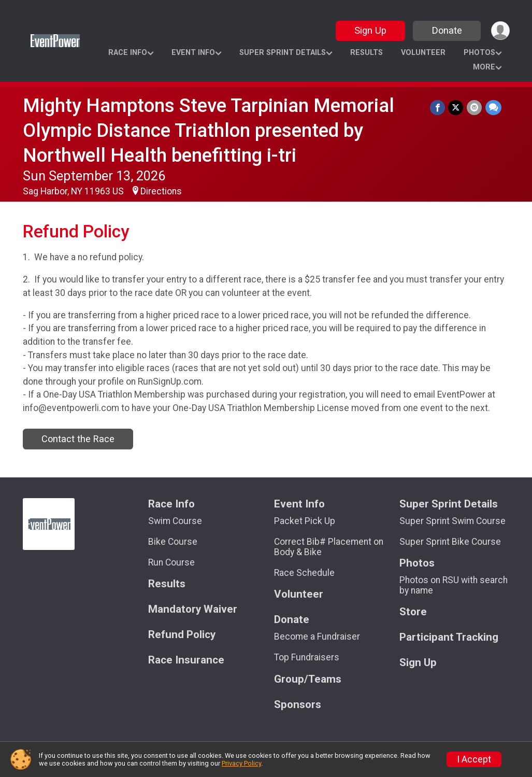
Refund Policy (182, 635)
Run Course (171, 562)
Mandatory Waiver (193, 609)
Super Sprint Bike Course (450, 542)
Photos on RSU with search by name (454, 585)
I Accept (474, 759)
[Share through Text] (493, 108)
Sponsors (298, 705)
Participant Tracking (449, 637)
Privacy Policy (241, 763)
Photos (479, 53)
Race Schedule (304, 573)
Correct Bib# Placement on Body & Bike (329, 547)
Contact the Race (78, 439)
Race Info (128, 53)
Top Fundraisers (307, 657)
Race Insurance (186, 660)
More (484, 67)
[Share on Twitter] (457, 108)
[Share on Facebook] (438, 108)
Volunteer (423, 53)
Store (413, 612)
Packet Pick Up (305, 521)
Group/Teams (308, 679)
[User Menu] (500, 31)
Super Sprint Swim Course (452, 521)
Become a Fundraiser (317, 637)
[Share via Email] (475, 108)
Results (366, 53)
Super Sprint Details (283, 53)
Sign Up (369, 30)
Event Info (193, 53)
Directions (161, 191)
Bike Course (173, 542)
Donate (446, 30)
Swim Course (175, 521)
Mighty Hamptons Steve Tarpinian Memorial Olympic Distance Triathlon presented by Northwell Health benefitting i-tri (209, 130)
